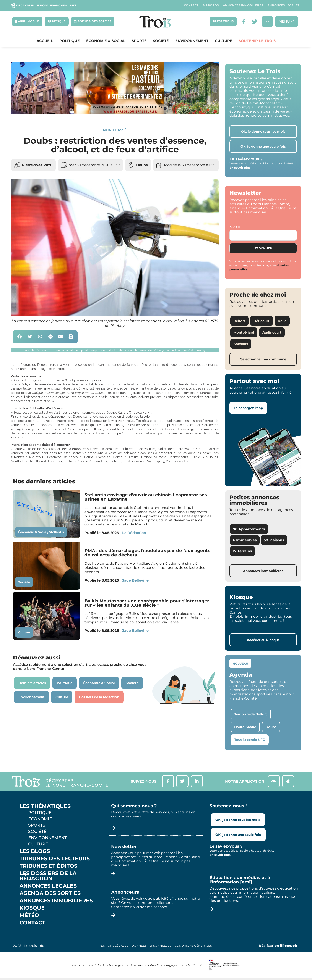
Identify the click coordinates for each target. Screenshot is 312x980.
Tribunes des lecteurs (55, 860)
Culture (224, 41)
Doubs (142, 165)
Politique (70, 41)
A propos (211, 5)
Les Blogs (35, 853)
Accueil (45, 41)
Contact (191, 5)
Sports (139, 41)
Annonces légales (283, 5)
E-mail (235, 228)
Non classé (115, 130)
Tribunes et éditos (48, 867)
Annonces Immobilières (243, 5)
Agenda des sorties (50, 895)
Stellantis (56, 532)
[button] (20, 337)
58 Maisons (274, 541)
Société (161, 41)
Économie (40, 820)
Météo (29, 917)
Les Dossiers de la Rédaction (48, 877)
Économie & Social (106, 41)
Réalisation (278, 947)
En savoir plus (240, 168)
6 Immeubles (245, 541)
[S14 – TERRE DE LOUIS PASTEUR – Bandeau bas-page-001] (115, 113)
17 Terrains (242, 552)
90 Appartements (249, 529)
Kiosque (32, 909)
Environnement (192, 41)
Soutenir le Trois (257, 41)
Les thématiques (45, 808)
